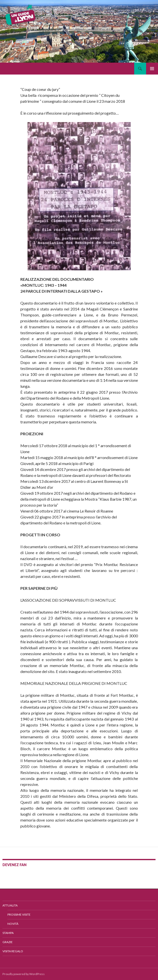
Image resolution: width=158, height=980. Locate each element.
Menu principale (152, 69)
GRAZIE (8, 942)
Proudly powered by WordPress (24, 974)
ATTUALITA (10, 905)
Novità (13, 924)
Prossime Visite (19, 915)
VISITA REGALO (13, 951)
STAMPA (8, 933)
